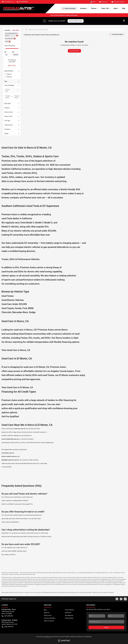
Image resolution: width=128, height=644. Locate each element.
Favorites (103, 2)
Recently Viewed (118, 2)
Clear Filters (16, 30)
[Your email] (106, 622)
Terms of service (49, 621)
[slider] (4, 48)
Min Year (8, 96)
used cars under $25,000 (9, 551)
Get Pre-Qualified (10, 416)
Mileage (8, 89)
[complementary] (123, 639)
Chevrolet (6, 312)
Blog (124, 8)
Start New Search (74, 51)
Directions (68, 613)
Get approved (69, 615)
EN (92, 2)
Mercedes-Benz (20, 312)
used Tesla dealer (10, 218)
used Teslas (7, 173)
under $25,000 (49, 231)
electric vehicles (6, 501)
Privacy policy (69, 618)
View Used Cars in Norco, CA (16, 350)
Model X (6, 227)
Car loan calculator (50, 618)
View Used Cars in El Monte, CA (17, 387)
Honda (18, 308)
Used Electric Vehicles (13, 300)
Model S (48, 223)
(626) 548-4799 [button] (8, 627)
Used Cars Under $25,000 (14, 304)
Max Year (17, 96)
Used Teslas (8, 296)
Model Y (39, 223)
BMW (31, 308)
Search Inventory (69, 9)
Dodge (32, 312)
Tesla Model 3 (27, 223)
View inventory (69, 610)
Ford (25, 308)
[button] (8, 2)
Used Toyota (8, 308)
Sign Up (106, 627)
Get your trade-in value (76, 21)
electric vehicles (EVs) (26, 173)
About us (47, 613)
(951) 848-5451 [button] (22, 2)
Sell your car (48, 615)
